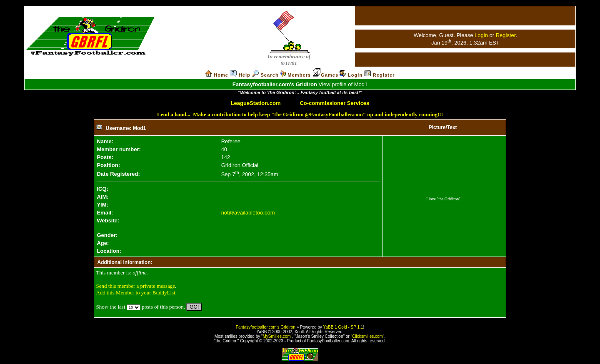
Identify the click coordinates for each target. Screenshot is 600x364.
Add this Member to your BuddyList (135, 293)
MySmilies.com (277, 336)
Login (481, 35)
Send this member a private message (135, 286)
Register (506, 35)
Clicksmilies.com (367, 336)
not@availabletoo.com (248, 213)
